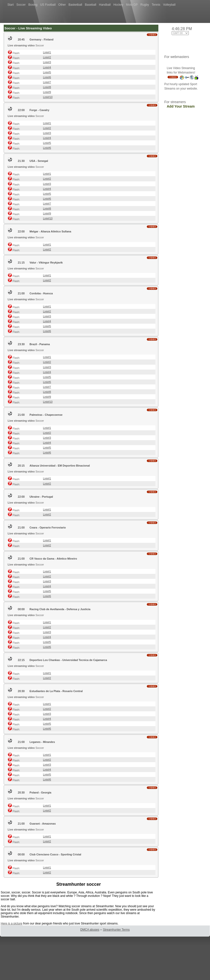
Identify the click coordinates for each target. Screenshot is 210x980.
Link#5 (47, 72)
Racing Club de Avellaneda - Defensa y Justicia (60, 609)
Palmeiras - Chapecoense (46, 415)
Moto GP (132, 5)
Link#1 (47, 52)
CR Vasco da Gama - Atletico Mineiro (53, 559)
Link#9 (47, 92)
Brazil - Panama (40, 344)
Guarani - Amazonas (43, 824)
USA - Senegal (39, 161)
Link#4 (47, 67)
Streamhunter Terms (116, 930)
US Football (48, 5)
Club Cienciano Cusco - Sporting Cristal (55, 854)
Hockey (118, 5)
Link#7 (47, 82)
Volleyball (169, 5)
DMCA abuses (90, 930)
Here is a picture (11, 923)
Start (10, 5)
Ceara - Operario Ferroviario (48, 528)
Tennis (156, 5)
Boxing (33, 5)
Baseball (91, 5)
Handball (105, 5)
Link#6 (47, 77)
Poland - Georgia (41, 792)
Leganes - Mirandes (42, 742)
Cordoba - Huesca (41, 293)
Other (62, 5)
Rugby (145, 5)
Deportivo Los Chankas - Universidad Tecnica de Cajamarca (68, 660)
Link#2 (47, 57)
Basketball (75, 5)
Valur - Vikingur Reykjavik (46, 263)
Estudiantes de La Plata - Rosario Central (56, 691)
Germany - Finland (42, 39)
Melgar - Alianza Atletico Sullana (51, 231)
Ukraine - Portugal (41, 497)
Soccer (21, 5)
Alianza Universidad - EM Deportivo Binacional (60, 466)
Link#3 (47, 62)
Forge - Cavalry (40, 110)
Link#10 (48, 97)
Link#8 (47, 87)
